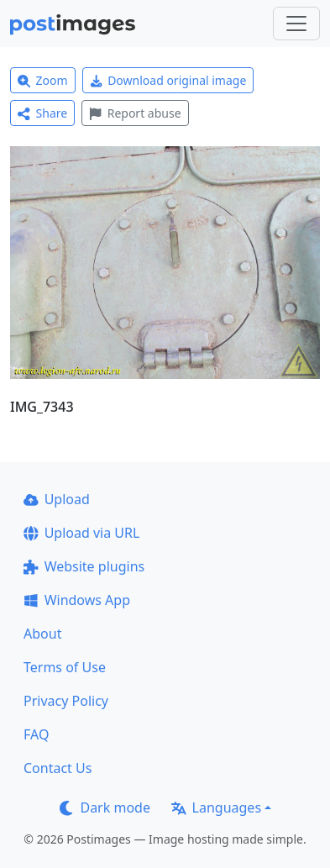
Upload (57, 499)
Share (42, 113)
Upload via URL (81, 533)
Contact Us (58, 768)
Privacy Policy (66, 701)
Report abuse (135, 113)
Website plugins (84, 566)
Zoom (43, 80)
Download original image (168, 80)
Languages (216, 808)
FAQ (36, 734)
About (42, 634)
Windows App (77, 600)
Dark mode (105, 808)
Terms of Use (65, 667)
